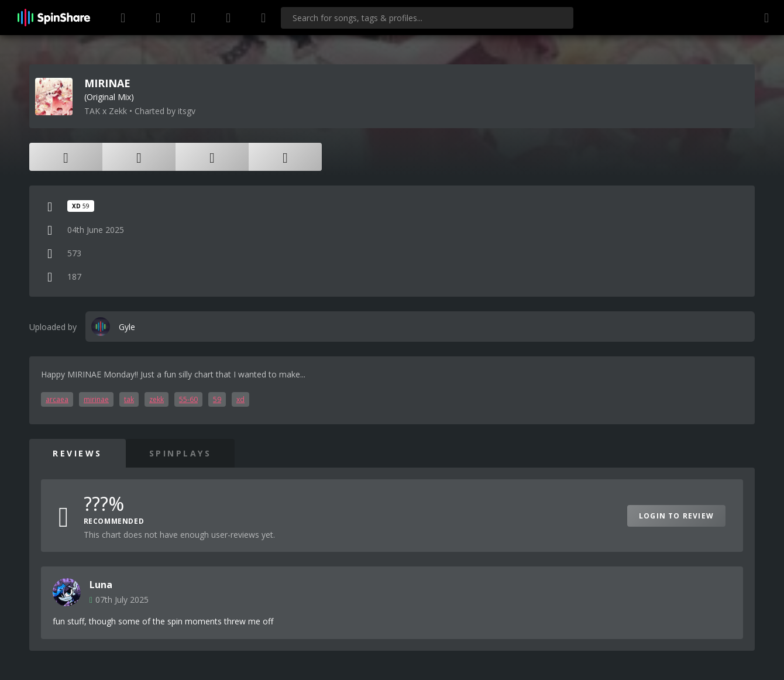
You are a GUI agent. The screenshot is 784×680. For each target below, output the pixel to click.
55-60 (188, 399)
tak (129, 399)
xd (240, 399)
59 (217, 399)
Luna (101, 585)
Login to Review (676, 516)
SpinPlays (180, 453)
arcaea (57, 399)
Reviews (78, 453)
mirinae (96, 399)
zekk (157, 399)
